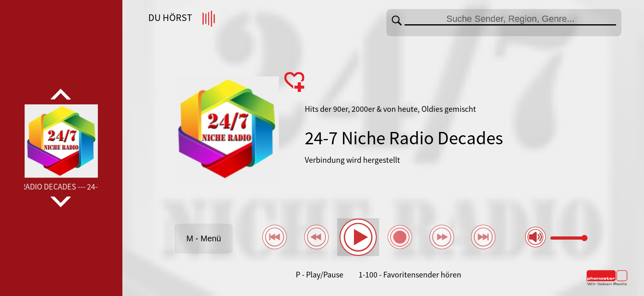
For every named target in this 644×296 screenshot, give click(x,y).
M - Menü (204, 238)
